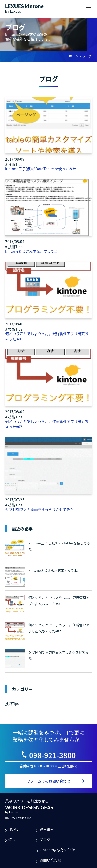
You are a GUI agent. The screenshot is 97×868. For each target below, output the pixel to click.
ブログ (45, 839)
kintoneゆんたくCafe (57, 850)
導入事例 (47, 829)
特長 (12, 839)
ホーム (73, 56)
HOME (13, 829)
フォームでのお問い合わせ (49, 781)
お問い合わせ (50, 860)
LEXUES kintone (24, 6)
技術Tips (12, 704)
